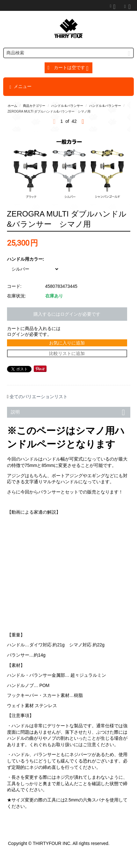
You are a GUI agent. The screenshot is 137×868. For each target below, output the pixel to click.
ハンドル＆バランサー (67, 106)
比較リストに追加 (67, 353)
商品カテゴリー (34, 106)
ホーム (12, 106)
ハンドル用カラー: (26, 259)
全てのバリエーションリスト (39, 397)
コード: (14, 286)
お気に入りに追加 (67, 343)
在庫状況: (17, 296)
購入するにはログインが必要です (67, 314)
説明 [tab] (69, 411)
